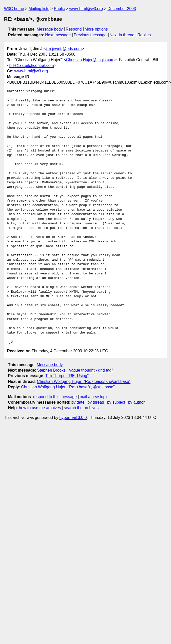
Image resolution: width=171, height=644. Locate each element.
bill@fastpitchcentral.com (31, 65)
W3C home (14, 9)
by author (136, 402)
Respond (74, 29)
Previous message (90, 35)
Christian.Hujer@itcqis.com (90, 60)
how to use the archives (40, 408)
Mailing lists (39, 9)
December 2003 (122, 9)
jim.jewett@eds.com (64, 49)
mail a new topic (94, 397)
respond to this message (55, 397)
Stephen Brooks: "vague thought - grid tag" (75, 370)
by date (78, 402)
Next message (58, 35)
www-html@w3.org (86, 9)
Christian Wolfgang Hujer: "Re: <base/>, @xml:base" (84, 381)
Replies (144, 35)
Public (59, 9)
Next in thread (122, 35)
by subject (116, 402)
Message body (50, 29)
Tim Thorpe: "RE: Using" (67, 376)
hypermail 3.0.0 (73, 418)
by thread (96, 402)
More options (96, 29)
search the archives (81, 408)
